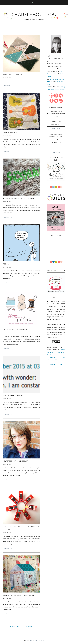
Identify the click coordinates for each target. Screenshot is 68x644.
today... (6, 264)
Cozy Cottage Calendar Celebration (19, 595)
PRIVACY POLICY (56, 364)
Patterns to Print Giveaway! (15, 330)
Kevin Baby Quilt (10, 133)
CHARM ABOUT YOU (34, 15)
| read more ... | (8, 86)
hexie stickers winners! (13, 395)
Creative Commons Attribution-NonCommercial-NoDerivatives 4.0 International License (56, 355)
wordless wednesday (12, 75)
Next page (30, 627)
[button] (34, 2)
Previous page (14, 627)
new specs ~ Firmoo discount (16, 461)
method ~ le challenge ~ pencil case (19, 198)
